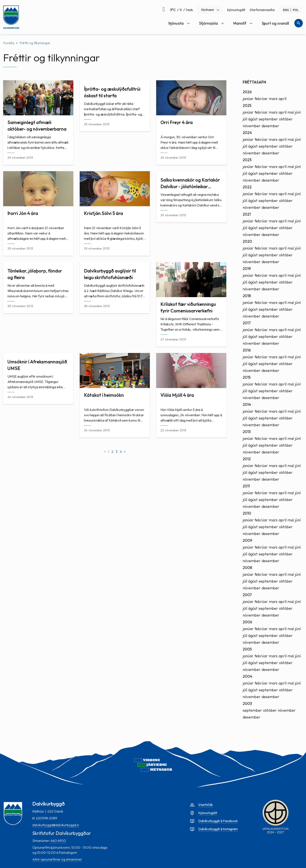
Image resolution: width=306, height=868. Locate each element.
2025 (247, 105)
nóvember (252, 126)
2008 (247, 568)
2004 (247, 676)
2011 (246, 486)
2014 (247, 404)
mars (273, 99)
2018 (247, 296)
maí (291, 112)
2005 (247, 649)
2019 (247, 269)
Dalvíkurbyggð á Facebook (218, 821)
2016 (247, 350)
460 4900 (58, 841)
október (286, 119)
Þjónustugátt (236, 10)
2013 (247, 432)
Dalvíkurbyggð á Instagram (218, 829)
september (268, 119)
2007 (247, 595)
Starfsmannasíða (262, 10)
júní (298, 112)
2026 (247, 92)
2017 (247, 323)
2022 (247, 187)
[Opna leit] (299, 23)
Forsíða (9, 43)
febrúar (261, 99)
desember (270, 126)
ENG (286, 10)
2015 (247, 377)
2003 (247, 704)
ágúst (253, 119)
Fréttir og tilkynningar (35, 43)
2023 (247, 160)
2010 (247, 513)
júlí (245, 119)
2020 (247, 241)
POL (296, 10)
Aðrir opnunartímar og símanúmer (57, 859)
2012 (247, 459)
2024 (247, 133)
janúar (248, 99)
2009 (247, 540)
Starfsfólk (206, 805)
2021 (247, 214)
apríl (283, 99)
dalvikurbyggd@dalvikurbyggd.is (56, 825)
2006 (247, 622)
